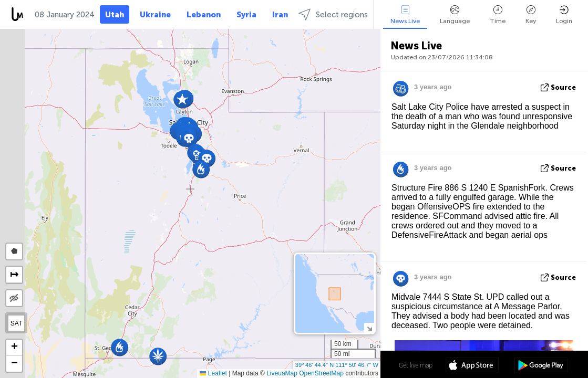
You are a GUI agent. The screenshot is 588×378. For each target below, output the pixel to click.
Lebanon (204, 15)
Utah (115, 15)
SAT (16, 323)
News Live (405, 15)
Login (564, 15)
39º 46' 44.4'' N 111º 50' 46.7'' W (337, 365)
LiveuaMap (282, 373)
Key (531, 15)
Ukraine (155, 15)
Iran (280, 15)
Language (455, 15)
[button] (189, 138)
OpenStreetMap (321, 373)
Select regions (333, 14)
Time (498, 15)
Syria (246, 15)
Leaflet (213, 373)
